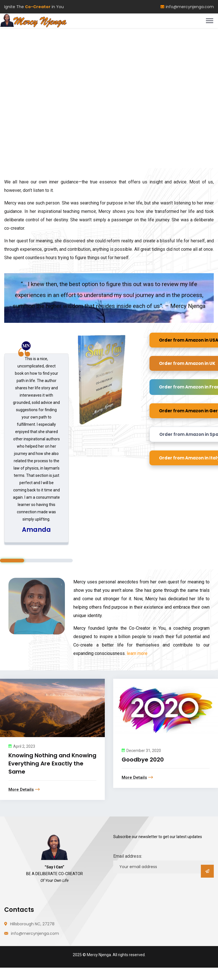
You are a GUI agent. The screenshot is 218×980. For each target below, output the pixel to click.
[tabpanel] (36, 448)
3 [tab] (60, 561)
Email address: (128, 856)
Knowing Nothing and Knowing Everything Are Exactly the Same (52, 763)
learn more (137, 653)
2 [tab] (36, 561)
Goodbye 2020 (143, 760)
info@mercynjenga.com (187, 7)
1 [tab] (12, 561)
